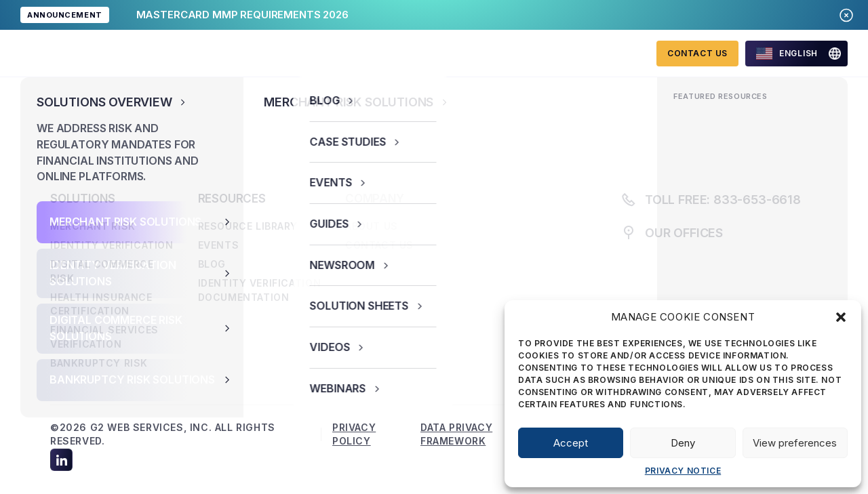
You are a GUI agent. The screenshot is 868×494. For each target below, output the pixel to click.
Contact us (379, 245)
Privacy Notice (683, 471)
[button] (841, 317)
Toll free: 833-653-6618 (711, 200)
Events (219, 245)
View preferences (795, 443)
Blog (212, 264)
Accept (571, 443)
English (787, 54)
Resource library (248, 226)
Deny (683, 443)
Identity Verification (112, 245)
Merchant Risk (93, 226)
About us (462, 53)
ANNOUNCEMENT (65, 15)
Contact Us (697, 53)
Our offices (684, 233)
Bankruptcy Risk (99, 363)
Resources (362, 53)
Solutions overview (230, 53)
